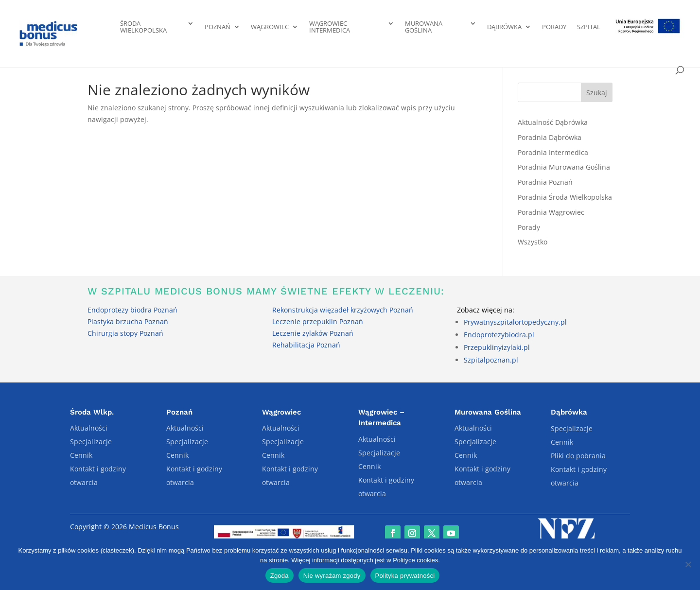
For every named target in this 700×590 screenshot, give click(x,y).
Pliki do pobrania (578, 456)
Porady (554, 27)
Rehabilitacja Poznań (306, 345)
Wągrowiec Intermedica (330, 27)
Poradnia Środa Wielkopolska (565, 197)
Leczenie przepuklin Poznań (318, 321)
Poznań (218, 27)
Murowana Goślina (424, 27)
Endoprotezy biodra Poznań (132, 310)
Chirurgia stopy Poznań (125, 333)
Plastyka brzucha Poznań (128, 321)
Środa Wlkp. (92, 412)
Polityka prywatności (405, 576)
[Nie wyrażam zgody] (688, 564)
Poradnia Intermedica (553, 152)
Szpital (589, 27)
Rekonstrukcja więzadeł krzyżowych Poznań (343, 310)
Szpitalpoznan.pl (491, 360)
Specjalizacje (91, 442)
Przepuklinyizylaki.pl (497, 347)
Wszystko (533, 242)
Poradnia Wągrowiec (551, 212)
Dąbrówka (504, 27)
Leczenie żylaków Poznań (313, 333)
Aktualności (89, 428)
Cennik (81, 455)
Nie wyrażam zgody (332, 576)
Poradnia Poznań (545, 182)
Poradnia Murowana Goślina (564, 167)
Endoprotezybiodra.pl (499, 335)
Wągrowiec (270, 27)
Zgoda (280, 576)
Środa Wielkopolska (143, 27)
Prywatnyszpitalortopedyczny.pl (515, 322)
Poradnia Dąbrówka (550, 137)
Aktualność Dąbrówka (553, 122)
